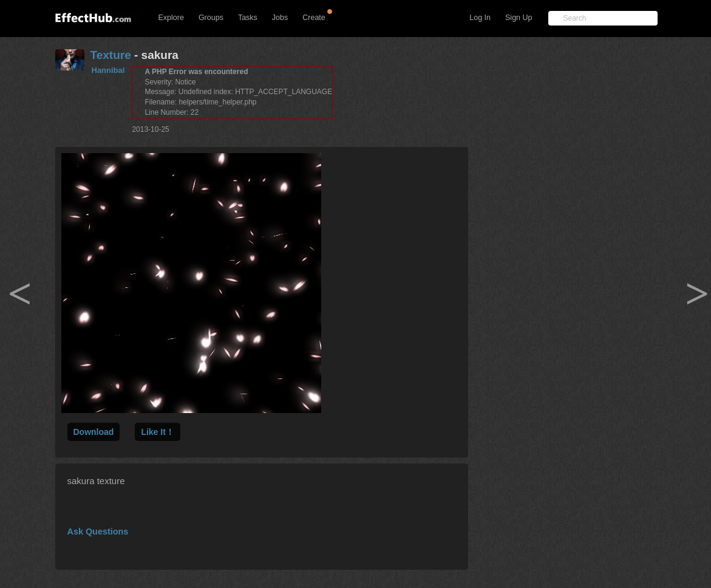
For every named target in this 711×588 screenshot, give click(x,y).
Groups (211, 18)
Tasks (248, 18)
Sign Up (519, 18)
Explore (171, 18)
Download (94, 432)
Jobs (280, 18)
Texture (111, 55)
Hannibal (108, 70)
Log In (480, 18)
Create (314, 18)
